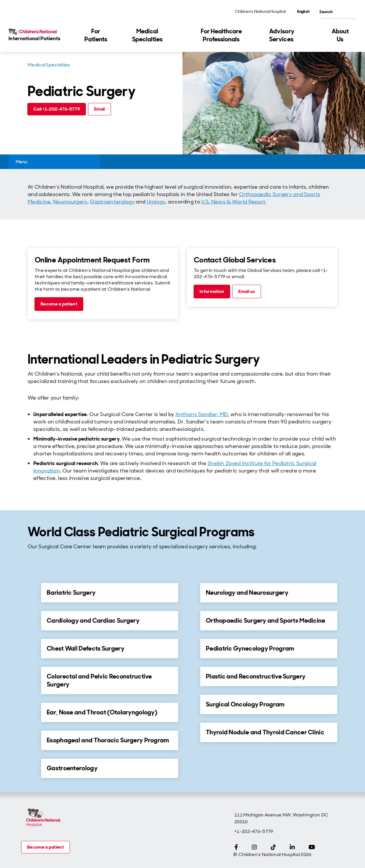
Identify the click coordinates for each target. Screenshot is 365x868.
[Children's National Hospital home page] (43, 818)
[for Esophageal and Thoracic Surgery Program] (31, 740)
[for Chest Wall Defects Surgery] (31, 648)
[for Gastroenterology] (31, 768)
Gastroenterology (112, 202)
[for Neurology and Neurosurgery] (190, 592)
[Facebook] (236, 847)
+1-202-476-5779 (254, 831)
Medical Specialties (49, 65)
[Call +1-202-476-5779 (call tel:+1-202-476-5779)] (57, 109)
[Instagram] (254, 847)
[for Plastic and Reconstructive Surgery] (190, 676)
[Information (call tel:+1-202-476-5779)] (212, 292)
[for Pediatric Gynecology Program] (190, 648)
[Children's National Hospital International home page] (40, 35)
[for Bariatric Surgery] (31, 592)
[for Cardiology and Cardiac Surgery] (31, 620)
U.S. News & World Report (233, 202)
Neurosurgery (70, 202)
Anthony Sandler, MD (202, 414)
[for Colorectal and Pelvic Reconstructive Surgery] (31, 676)
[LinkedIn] (292, 847)
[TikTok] (273, 847)
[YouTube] (312, 847)
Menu (22, 162)
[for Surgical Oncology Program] (190, 704)
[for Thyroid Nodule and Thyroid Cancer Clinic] (190, 732)
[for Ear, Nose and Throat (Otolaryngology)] (31, 712)
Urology (156, 202)
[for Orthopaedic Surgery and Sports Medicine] (190, 620)
